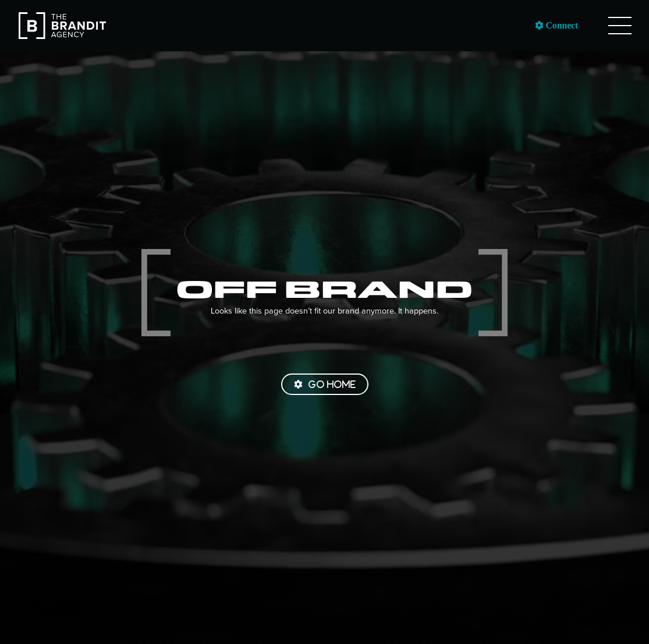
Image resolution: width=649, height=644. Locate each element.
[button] (620, 26)
